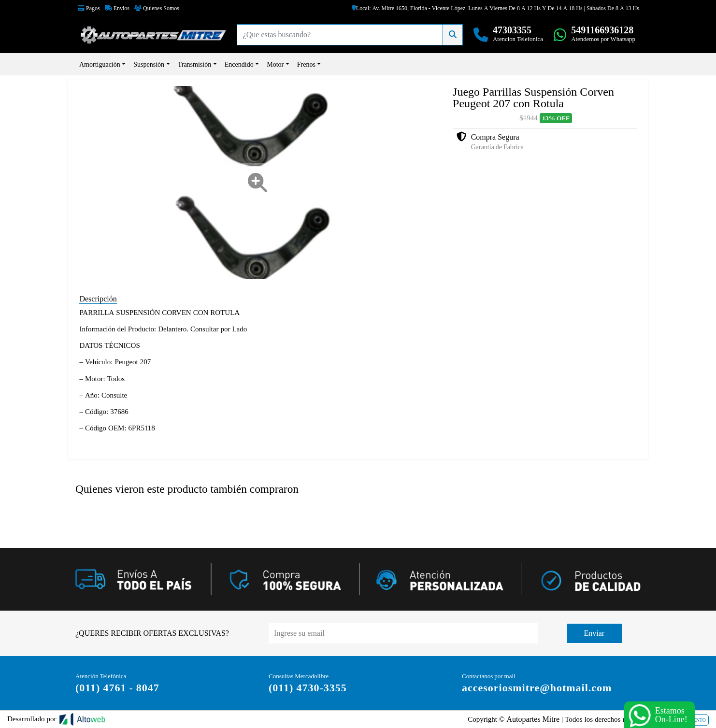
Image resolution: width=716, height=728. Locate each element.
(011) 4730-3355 (308, 688)
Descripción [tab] (98, 299)
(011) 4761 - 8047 (117, 688)
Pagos (89, 8)
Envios (117, 8)
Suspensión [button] (149, 64)
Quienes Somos (157, 8)
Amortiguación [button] (100, 64)
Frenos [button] (306, 64)
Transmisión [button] (195, 64)
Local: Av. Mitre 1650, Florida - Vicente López (409, 8)
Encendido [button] (239, 64)
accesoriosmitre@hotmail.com (537, 688)
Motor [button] (275, 64)
